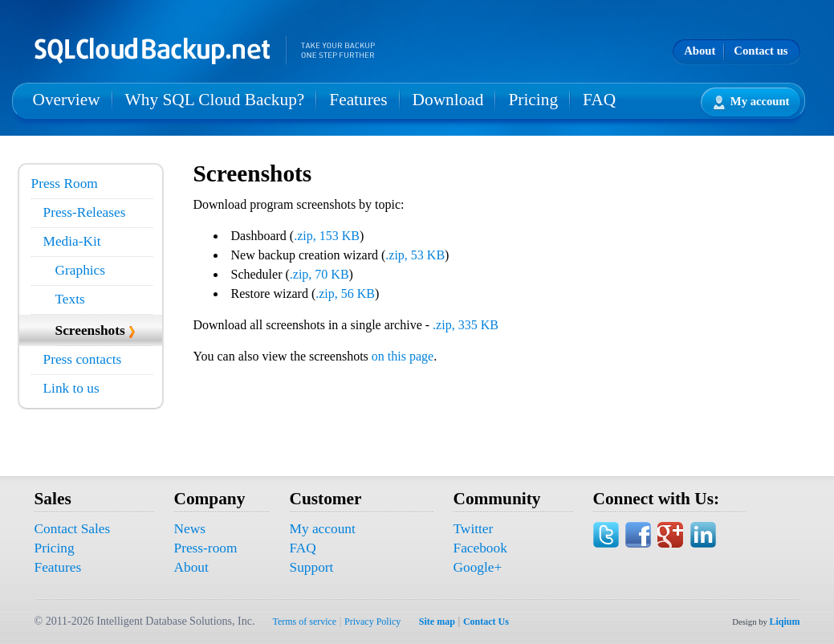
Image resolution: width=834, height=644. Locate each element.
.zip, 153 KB (327, 236)
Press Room (65, 183)
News (190, 529)
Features (358, 100)
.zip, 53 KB (415, 255)
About (700, 51)
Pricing (533, 100)
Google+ (478, 567)
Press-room (206, 548)
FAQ (599, 100)
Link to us (71, 388)
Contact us (761, 51)
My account (752, 102)
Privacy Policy (372, 622)
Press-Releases (85, 212)
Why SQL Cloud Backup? (215, 100)
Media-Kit (72, 241)
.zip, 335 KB (466, 325)
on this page (403, 356)
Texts (70, 299)
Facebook (480, 548)
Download (448, 100)
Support (312, 567)
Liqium (784, 622)
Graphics (81, 270)
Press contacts (83, 359)
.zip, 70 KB (319, 274)
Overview (67, 100)
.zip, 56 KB (345, 293)
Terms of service (304, 622)
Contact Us (486, 622)
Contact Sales (73, 529)
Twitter (474, 529)
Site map (437, 622)
